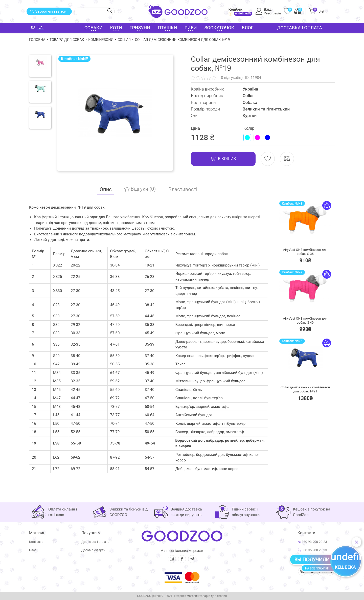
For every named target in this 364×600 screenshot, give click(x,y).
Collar (124, 40)
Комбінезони (101, 40)
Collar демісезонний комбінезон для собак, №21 (305, 389)
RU (33, 28)
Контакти (36, 542)
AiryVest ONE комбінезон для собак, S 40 (305, 320)
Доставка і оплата (300, 28)
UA (40, 28)
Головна (37, 40)
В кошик (223, 159)
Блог (248, 28)
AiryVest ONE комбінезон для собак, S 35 (305, 252)
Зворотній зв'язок (48, 11)
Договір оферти (93, 550)
